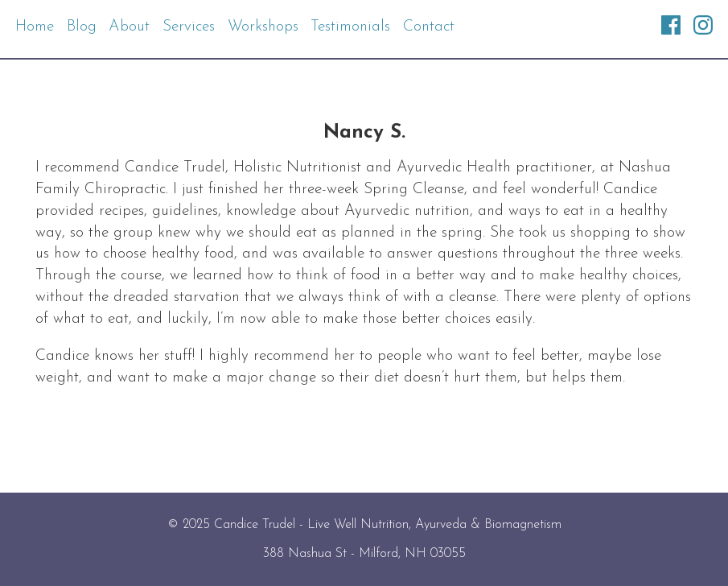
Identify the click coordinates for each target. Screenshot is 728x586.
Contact (429, 27)
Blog (82, 27)
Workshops (263, 27)
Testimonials (350, 27)
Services (189, 27)
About (129, 27)
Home (35, 27)
